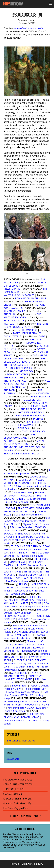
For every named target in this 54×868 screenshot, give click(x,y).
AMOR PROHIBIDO (27, 587)
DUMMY (10, 587)
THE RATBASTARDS (40, 397)
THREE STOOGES (33, 572)
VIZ (5, 562)
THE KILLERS (34, 597)
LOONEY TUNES (12, 572)
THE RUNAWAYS (24, 425)
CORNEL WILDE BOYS (32, 412)
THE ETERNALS (35, 714)
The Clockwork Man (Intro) (17, 780)
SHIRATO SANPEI (23, 483)
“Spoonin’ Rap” (19, 686)
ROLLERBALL (20, 549)
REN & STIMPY (26, 508)
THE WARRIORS (29, 330)
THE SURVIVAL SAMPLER (19, 635)
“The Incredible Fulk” (35, 689)
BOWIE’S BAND (12, 289)
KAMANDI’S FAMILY (14, 311)
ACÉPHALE (9, 441)
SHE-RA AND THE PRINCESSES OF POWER (27, 510)
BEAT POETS (33, 422)
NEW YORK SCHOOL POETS (27, 382)
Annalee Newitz (33, 816)
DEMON (26, 717)
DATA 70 (34, 673)
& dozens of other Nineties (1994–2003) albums (24, 592)
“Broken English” (21, 648)
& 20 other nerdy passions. (27, 472)
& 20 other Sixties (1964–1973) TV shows (25, 500)
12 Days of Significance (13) (17, 799)
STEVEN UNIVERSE (40, 505)
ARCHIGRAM (43, 393)
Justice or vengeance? (15, 701)
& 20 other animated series (28, 515)
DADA (42, 336)
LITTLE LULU (41, 559)
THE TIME (35, 340)
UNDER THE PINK (39, 584)
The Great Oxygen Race (16, 808)
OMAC (36, 717)
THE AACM (9, 390)
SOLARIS (40, 537)
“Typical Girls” (30, 524)
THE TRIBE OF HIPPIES (33, 409)
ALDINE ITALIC (19, 673)
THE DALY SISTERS (31, 400)
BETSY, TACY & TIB (14, 321)
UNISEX (23, 584)
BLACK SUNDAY (39, 549)
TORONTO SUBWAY (14, 676)
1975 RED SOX (26, 371)
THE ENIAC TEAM (37, 406)
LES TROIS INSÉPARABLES (18, 368)
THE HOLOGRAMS (13, 378)
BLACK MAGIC (11, 717)
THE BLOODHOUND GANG (20, 436)
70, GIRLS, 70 (25, 480)
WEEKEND (20, 629)
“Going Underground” (25, 521)
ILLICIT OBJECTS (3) (14, 789)
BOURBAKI (24, 428)
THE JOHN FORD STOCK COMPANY (26, 325)
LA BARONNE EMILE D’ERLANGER (32, 632)
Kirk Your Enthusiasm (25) (17, 803)
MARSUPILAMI (18, 562)
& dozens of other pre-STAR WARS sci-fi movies (26, 540)
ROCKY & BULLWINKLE (30, 575)
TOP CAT (10, 508)
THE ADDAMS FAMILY (31, 496)
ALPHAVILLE (10, 603)
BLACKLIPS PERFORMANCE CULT (22, 454)
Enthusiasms (13, 741)
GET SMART (10, 496)
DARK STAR (39, 534)
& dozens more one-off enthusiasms (24, 637)
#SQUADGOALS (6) (13, 794)
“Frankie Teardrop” (24, 644)
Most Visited (28, 741)
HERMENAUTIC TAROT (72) (18, 784)
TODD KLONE (25, 679)
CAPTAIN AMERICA (14, 720)
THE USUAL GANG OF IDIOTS (24, 360)
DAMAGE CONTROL (18, 374)
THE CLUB (9, 314)
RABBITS (19, 295)
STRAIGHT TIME (26, 553)
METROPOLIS (23, 534)
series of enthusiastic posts (28, 28)
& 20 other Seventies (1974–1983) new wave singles (25, 649)
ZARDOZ (8, 534)
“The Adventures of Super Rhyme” (22, 692)
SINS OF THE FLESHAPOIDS (18, 537)
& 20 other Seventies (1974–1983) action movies (26, 554)
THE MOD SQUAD (17, 387)
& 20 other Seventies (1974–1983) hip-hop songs (26, 695)
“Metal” (8, 644)
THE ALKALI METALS (15, 381)
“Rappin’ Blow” (13, 689)
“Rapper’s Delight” (40, 686)
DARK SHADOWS (23, 492)
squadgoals (13, 759)
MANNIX (39, 492)
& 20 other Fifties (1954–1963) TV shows (23, 580)
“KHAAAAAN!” (31, 705)
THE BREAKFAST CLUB (16, 365)
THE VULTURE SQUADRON (22, 316)
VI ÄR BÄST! (10, 324)
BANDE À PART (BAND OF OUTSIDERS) (25, 600)
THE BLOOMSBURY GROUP (21, 614)
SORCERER (9, 553)
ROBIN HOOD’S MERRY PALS (31, 298)
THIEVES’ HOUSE (13, 663)
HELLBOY (21, 565)
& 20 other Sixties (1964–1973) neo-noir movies (26, 605)
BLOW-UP (36, 603)
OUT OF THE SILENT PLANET (30, 660)
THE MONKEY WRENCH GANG (30, 416)
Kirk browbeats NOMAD (21, 708)
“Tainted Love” (35, 641)
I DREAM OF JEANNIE (25, 497)
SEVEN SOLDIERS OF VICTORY (24, 442)
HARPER (24, 603)
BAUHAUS (38, 419)
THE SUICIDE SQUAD (33, 431)
